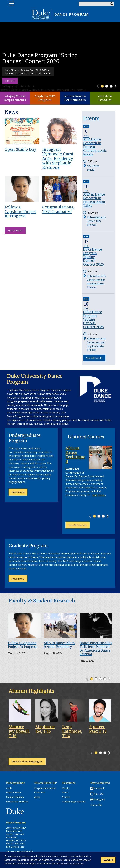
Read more (20, 493)
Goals (9, 788)
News (65, 793)
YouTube (99, 794)
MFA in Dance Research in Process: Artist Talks (94, 200)
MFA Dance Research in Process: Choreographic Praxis (95, 147)
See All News (15, 230)
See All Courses (78, 525)
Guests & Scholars (105, 98)
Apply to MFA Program (45, 98)
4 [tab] (105, 679)
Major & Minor (14, 793)
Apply (37, 797)
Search (112, 4)
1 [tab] (102, 86)
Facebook (99, 788)
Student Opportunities (74, 802)
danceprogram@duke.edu (19, 851)
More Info (10, 81)
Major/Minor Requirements (15, 98)
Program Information (45, 788)
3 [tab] (111, 86)
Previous (99, 85)
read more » (99, 495)
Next (117, 85)
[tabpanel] (60, 57)
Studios (66, 797)
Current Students (15, 797)
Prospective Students (17, 802)
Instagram (100, 799)
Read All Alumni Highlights (27, 762)
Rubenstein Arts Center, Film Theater (96, 221)
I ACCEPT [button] (108, 860)
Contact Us (96, 805)
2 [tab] (107, 86)
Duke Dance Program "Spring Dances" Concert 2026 (93, 257)
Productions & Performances (75, 98)
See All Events (94, 358)
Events (66, 788)
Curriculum (40, 793)
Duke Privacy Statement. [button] (72, 864)
